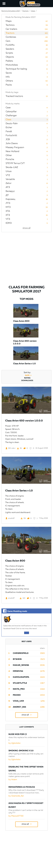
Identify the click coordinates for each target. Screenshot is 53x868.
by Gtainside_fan (16, 796)
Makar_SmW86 (21, 665)
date (27, 375)
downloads (27, 381)
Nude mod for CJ (18, 734)
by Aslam (13, 780)
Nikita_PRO (19, 689)
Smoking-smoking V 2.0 (21, 751)
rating (27, 378)
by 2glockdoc (15, 743)
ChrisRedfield (21, 653)
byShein (17, 659)
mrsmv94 (18, 671)
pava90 (17, 695)
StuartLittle (20, 683)
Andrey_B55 (19, 707)
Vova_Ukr (18, 701)
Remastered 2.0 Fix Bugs (22, 787)
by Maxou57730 (16, 816)
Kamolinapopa (21, 677)
